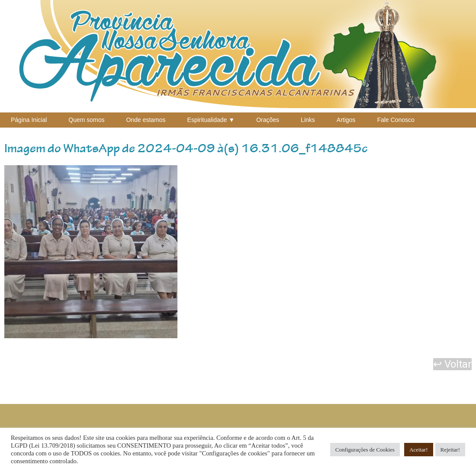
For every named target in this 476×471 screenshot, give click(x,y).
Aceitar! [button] (419, 450)
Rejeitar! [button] (450, 450)
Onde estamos (146, 120)
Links (308, 120)
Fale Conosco (396, 120)
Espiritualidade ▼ (211, 120)
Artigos (346, 120)
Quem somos (86, 120)
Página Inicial (29, 120)
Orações (268, 120)
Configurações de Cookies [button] (365, 450)
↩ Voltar (452, 364)
